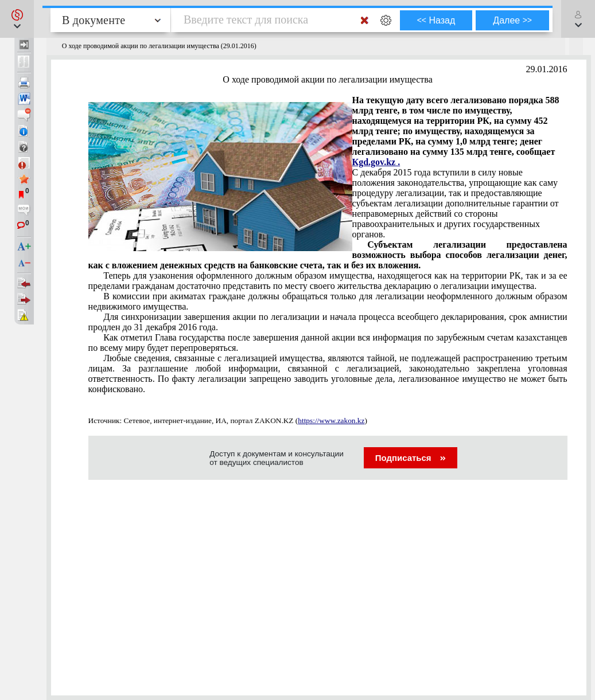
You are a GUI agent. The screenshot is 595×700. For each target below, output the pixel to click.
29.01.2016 (547, 69)
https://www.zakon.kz (331, 421)
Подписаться (411, 458)
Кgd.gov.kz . (376, 162)
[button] (17, 19)
